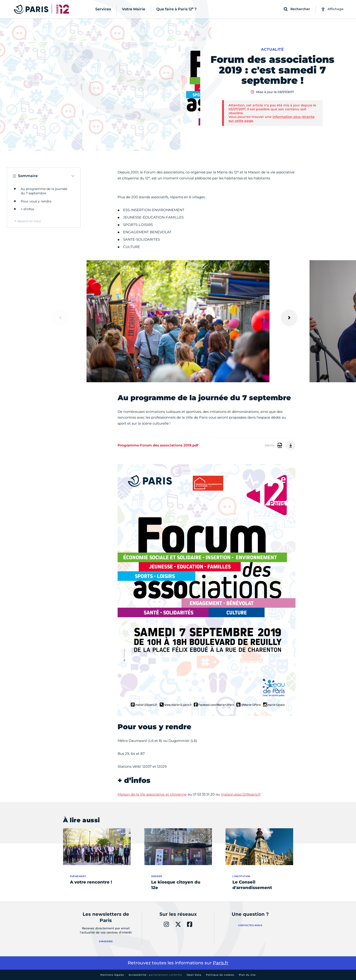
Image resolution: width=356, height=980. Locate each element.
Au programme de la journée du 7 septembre (44, 191)
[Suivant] (289, 318)
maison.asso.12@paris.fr (241, 794)
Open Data (194, 975)
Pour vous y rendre (36, 201)
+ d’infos (27, 209)
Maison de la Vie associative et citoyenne (152, 794)
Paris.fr (221, 963)
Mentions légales (112, 975)
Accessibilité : (155, 975)
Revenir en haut (29, 221)
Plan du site (247, 975)
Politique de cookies (220, 975)
